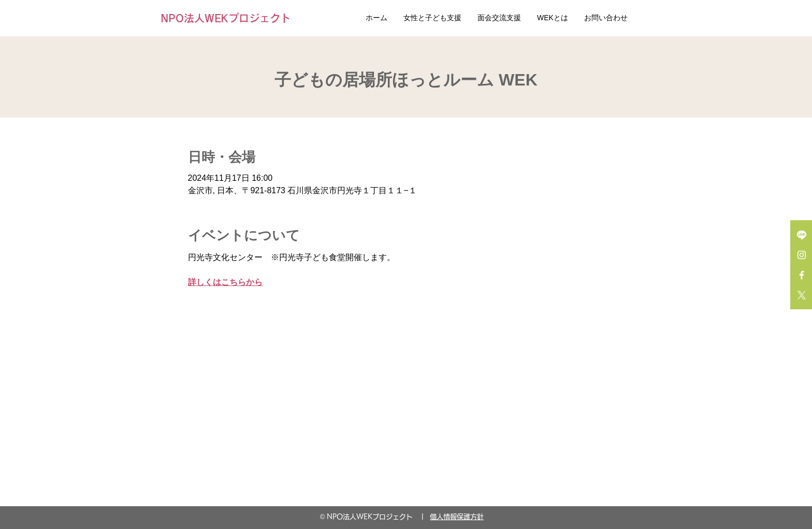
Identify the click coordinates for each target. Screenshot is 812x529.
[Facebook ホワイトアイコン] (802, 275)
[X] (802, 295)
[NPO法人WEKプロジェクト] (228, 18)
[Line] (802, 235)
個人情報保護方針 (457, 517)
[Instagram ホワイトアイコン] (802, 255)
